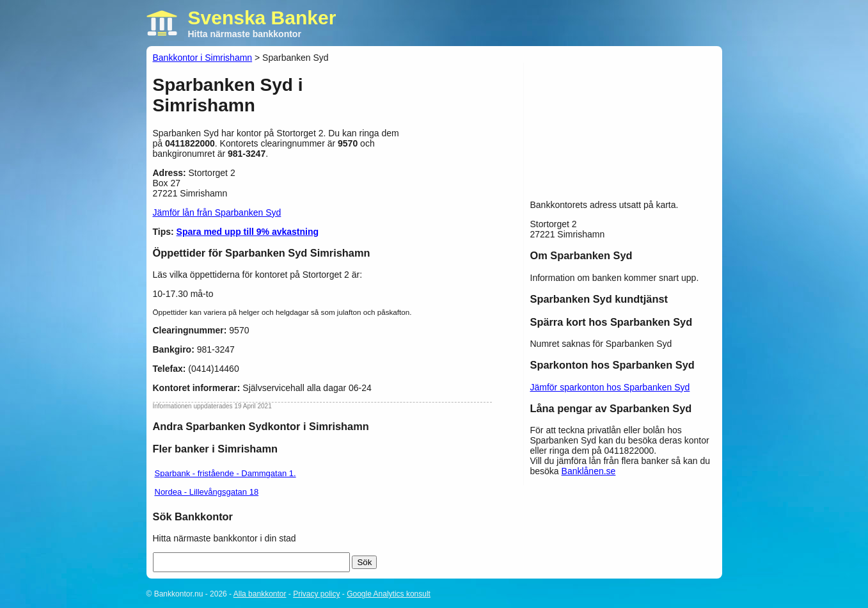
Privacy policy (316, 594)
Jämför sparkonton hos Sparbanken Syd (610, 387)
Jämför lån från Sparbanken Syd (217, 212)
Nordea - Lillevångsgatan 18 (207, 492)
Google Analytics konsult (389, 594)
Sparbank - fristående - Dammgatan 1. (225, 473)
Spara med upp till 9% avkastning (248, 232)
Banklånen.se (589, 471)
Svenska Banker (262, 18)
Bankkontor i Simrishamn (203, 58)
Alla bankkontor (260, 594)
